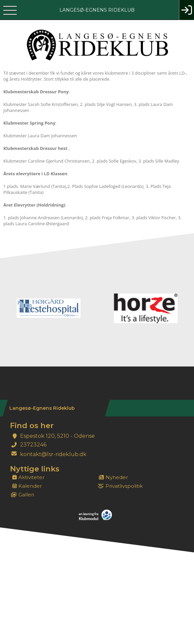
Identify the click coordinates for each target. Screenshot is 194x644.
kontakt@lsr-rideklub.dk (53, 454)
